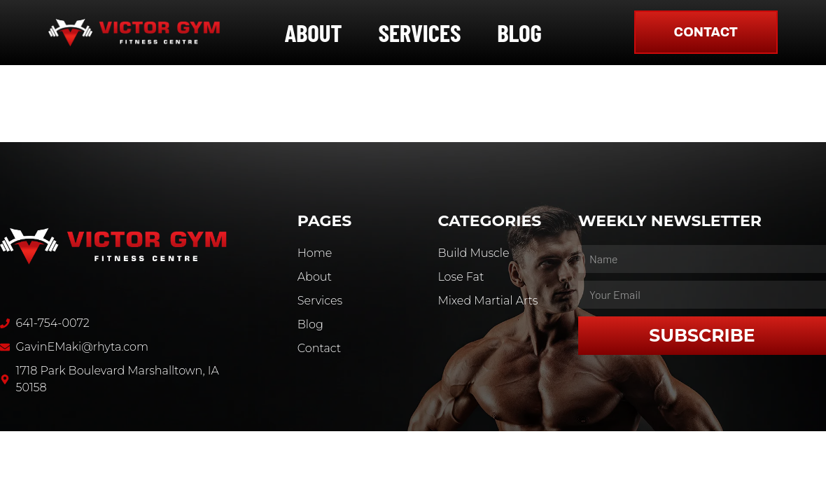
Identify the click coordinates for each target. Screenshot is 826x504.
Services (419, 32)
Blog (519, 32)
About (313, 32)
